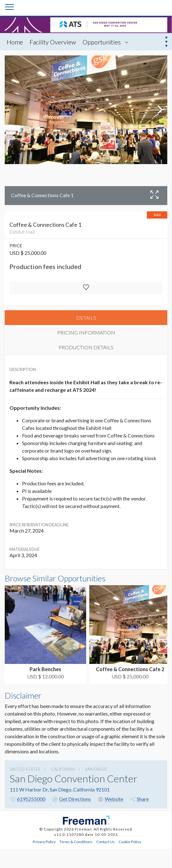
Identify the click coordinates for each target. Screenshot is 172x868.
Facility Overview (53, 42)
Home (15, 42)
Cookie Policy (130, 842)
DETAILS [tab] (86, 318)
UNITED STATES (25, 769)
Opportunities (102, 42)
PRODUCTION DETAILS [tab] (86, 347)
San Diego (96, 769)
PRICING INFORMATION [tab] (86, 332)
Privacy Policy (44, 842)
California (63, 769)
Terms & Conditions (76, 842)
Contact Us (105, 842)
